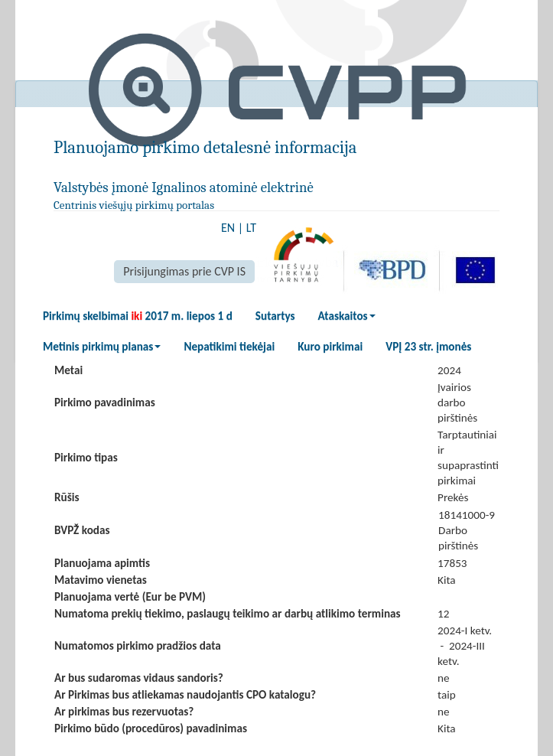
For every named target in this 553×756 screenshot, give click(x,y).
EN (228, 228)
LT (251, 228)
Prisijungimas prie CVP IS (184, 271)
